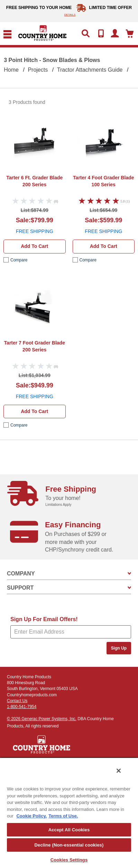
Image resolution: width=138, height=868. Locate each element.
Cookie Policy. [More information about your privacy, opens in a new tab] (31, 816)
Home (11, 70)
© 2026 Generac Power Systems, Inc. (42, 719)
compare (19, 260)
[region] (69, 813)
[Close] (119, 771)
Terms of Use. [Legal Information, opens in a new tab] (63, 816)
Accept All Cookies (69, 830)
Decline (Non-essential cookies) (69, 845)
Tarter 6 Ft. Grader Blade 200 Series (34, 181)
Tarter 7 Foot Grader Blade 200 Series (35, 346)
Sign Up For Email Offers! (44, 619)
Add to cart (34, 246)
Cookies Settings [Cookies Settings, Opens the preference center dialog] (69, 860)
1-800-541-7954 (22, 707)
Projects (38, 70)
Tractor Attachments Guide (90, 70)
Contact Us (17, 701)
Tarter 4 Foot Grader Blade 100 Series (103, 181)
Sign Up (119, 648)
